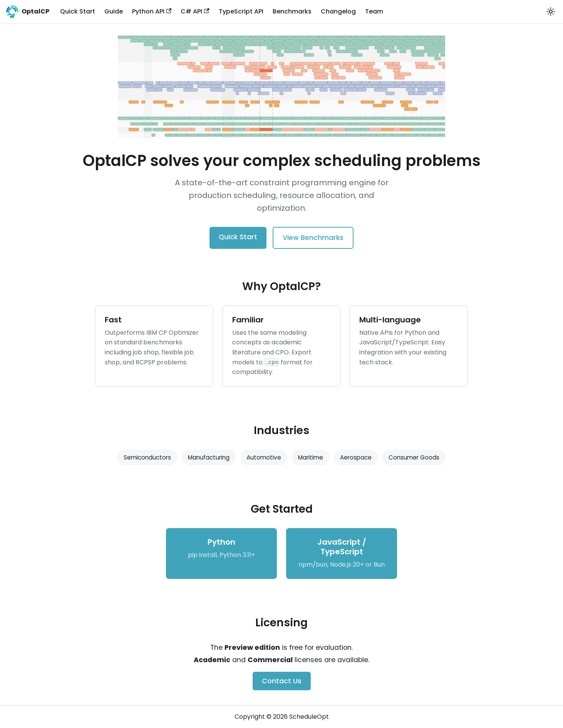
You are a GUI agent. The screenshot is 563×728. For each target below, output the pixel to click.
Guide (114, 11)
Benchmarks (292, 11)
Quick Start (78, 11)
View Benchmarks (313, 238)
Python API (152, 11)
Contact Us (282, 681)
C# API (195, 11)
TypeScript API (241, 11)
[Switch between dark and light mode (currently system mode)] (551, 12)
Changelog (338, 11)
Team (374, 11)
